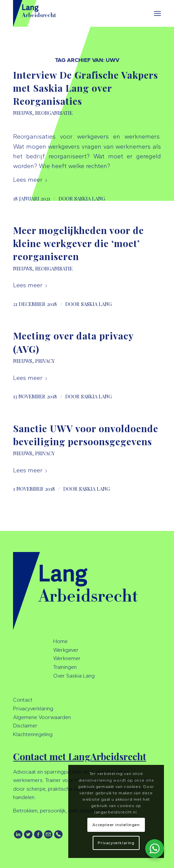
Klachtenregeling (33, 734)
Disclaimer (25, 726)
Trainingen (65, 667)
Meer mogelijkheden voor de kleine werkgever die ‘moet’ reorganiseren (78, 243)
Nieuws (23, 113)
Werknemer (67, 658)
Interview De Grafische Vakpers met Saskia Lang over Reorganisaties (85, 88)
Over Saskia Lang (74, 676)
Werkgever (66, 650)
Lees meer (30, 180)
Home (60, 641)
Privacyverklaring (33, 708)
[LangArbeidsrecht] (72, 13)
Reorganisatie (54, 113)
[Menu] (157, 13)
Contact (23, 700)
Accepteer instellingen (116, 825)
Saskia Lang (90, 199)
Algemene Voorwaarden (42, 717)
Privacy (45, 361)
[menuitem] (157, 13)
